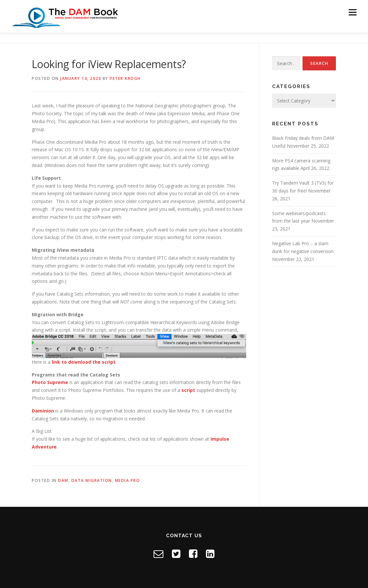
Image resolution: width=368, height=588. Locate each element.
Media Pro (128, 480)
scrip (187, 390)
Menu (352, 12)
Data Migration (92, 480)
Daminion (43, 411)
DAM (63, 480)
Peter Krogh (125, 78)
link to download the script (84, 362)
